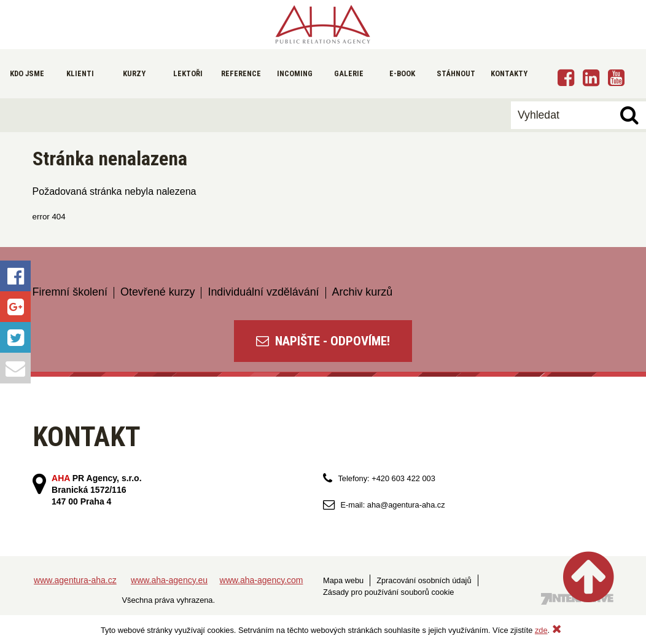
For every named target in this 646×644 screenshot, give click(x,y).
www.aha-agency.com (262, 580)
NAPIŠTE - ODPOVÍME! (323, 341)
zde (541, 630)
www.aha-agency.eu (169, 580)
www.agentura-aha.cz (75, 580)
